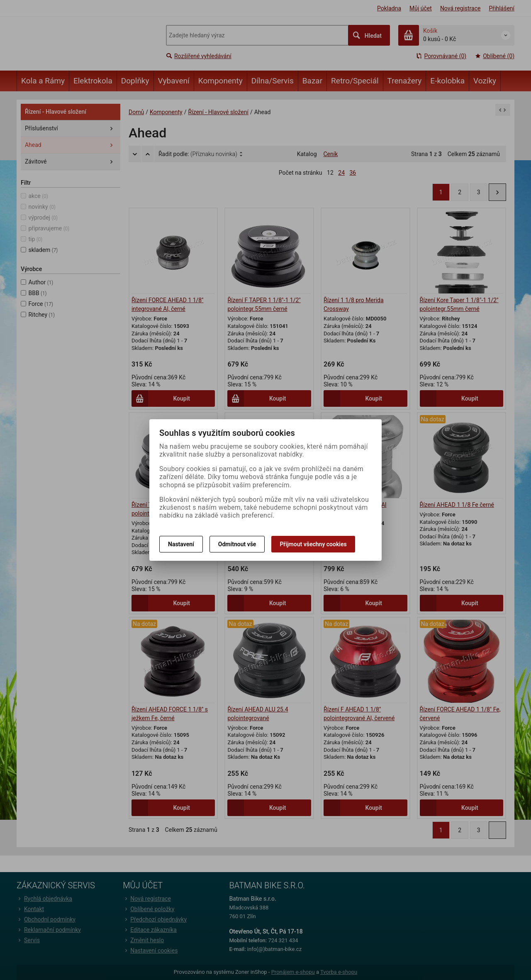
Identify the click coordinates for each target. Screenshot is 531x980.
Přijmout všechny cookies (313, 544)
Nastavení (181, 544)
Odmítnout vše (237, 544)
